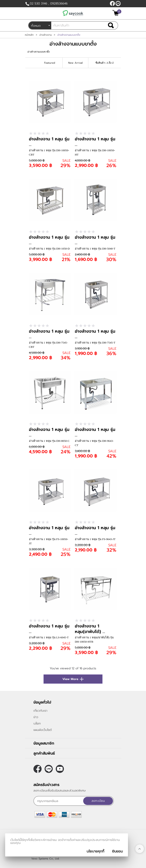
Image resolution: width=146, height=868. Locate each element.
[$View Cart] (116, 13)
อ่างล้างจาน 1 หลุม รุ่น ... (49, 142)
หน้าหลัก (29, 35)
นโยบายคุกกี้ (95, 851)
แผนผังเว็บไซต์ (43, 730)
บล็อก (37, 723)
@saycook (118, 3)
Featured (50, 63)
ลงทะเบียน (98, 801)
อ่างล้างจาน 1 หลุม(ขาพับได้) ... (90, 629)
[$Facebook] (112, 3)
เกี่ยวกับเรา (40, 711)
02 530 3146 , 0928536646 (49, 4)
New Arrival (75, 63)
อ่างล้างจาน (46, 35)
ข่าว (36, 717)
